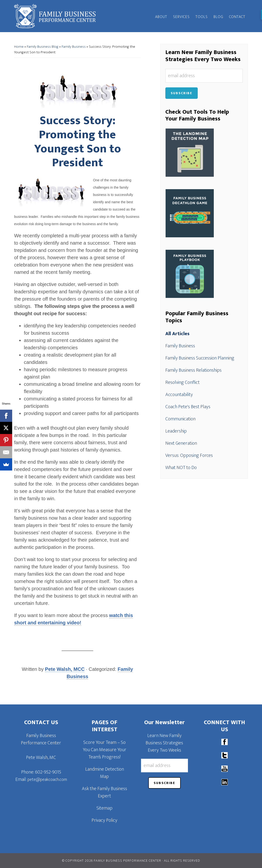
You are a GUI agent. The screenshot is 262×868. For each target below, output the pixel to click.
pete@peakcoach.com (47, 780)
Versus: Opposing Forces (189, 455)
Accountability (179, 395)
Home (19, 47)
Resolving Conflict (182, 382)
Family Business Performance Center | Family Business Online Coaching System (58, 16)
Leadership (176, 431)
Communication (180, 419)
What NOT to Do (181, 468)
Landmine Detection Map (105, 773)
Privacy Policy (104, 820)
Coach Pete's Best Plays (188, 407)
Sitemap (104, 808)
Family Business (74, 47)
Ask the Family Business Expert (104, 792)
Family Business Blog (43, 47)
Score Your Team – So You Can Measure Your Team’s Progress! (105, 750)
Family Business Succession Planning (200, 358)
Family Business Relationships (193, 370)
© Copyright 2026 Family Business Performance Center (112, 861)
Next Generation (181, 443)
